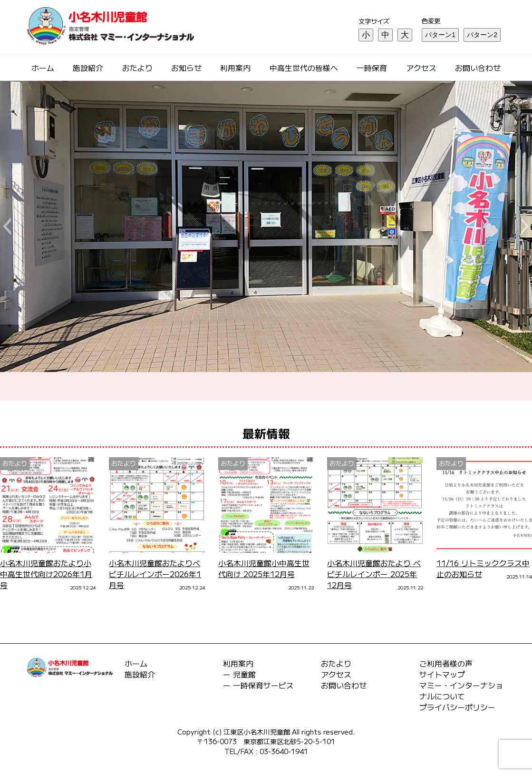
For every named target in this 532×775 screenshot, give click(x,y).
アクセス (421, 68)
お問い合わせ (478, 68)
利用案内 (235, 68)
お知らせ (186, 68)
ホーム (43, 68)
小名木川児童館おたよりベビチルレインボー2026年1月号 (155, 574)
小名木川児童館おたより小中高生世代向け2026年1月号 (46, 574)
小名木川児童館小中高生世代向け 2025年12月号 (264, 569)
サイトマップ (442, 674)
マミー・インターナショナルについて (461, 691)
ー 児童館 (239, 674)
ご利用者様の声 (446, 663)
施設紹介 (88, 68)
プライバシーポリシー (457, 707)
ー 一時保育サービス (258, 685)
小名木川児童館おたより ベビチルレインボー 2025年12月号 (374, 574)
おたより (137, 68)
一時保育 (372, 68)
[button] (7, 226)
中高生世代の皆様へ (304, 68)
